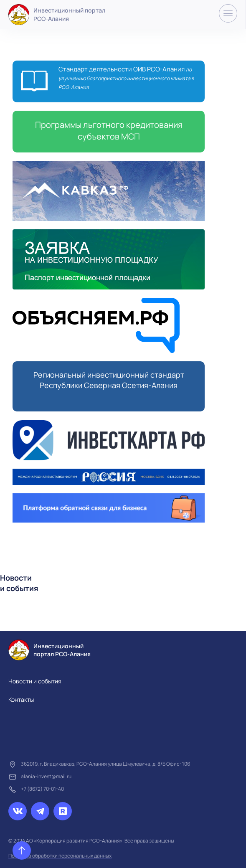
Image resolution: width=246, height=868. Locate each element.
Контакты (21, 699)
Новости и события (35, 681)
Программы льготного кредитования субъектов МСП (109, 131)
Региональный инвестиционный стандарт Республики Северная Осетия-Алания (109, 380)
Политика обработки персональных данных (60, 856)
